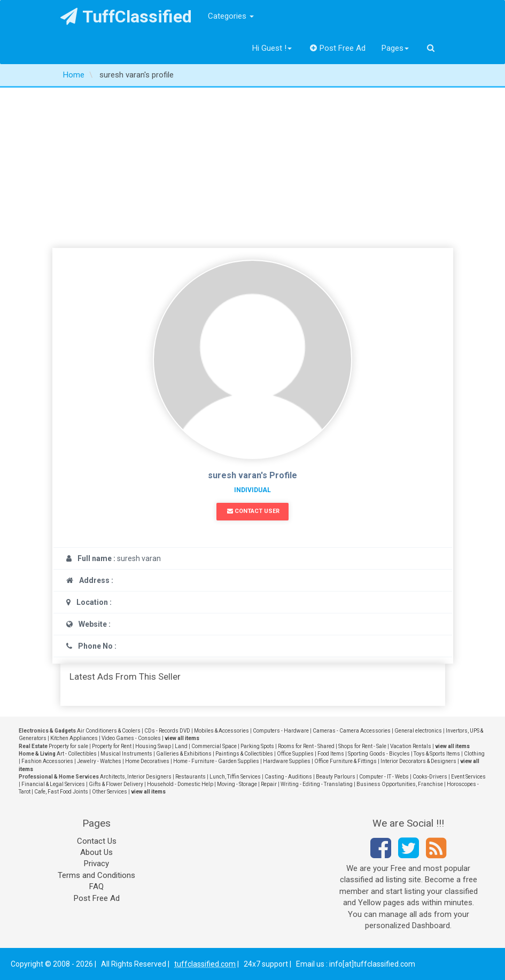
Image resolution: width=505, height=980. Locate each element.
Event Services (468, 777)
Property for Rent (112, 746)
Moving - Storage (237, 784)
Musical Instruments (126, 754)
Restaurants (191, 777)
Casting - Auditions (288, 777)
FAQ (96, 886)
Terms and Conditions (96, 875)
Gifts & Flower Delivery (116, 784)
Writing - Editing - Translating (317, 784)
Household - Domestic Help (180, 784)
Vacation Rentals (411, 746)
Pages (395, 48)
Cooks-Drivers (430, 777)
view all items (182, 738)
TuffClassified (126, 17)
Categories (231, 16)
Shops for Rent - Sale (362, 746)
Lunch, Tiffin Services (235, 777)
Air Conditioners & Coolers (109, 731)
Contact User (253, 511)
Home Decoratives (147, 761)
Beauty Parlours (336, 777)
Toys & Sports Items (437, 754)
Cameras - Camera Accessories (352, 731)
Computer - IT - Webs (384, 777)
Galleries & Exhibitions (184, 754)
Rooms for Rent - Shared (306, 746)
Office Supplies (295, 754)
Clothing (474, 754)
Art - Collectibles (77, 754)
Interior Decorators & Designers (418, 761)
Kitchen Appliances (74, 738)
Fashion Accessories (47, 761)
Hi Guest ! (272, 48)
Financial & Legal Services (53, 784)
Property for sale (68, 746)
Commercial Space (214, 746)
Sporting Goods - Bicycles (379, 754)
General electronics (418, 731)
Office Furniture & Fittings (345, 761)
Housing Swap (153, 746)
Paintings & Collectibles (244, 754)
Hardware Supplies (287, 761)
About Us (96, 852)
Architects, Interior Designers (136, 777)
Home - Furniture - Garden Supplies (216, 761)
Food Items (331, 754)
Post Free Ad (338, 48)
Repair (269, 784)
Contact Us (97, 841)
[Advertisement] (252, 168)
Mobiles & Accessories (222, 731)
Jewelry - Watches (99, 761)
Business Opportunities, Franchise (400, 784)
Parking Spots (257, 746)
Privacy (96, 864)
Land (181, 746)
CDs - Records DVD (167, 731)
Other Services (110, 792)
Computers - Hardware (281, 731)
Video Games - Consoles (131, 738)
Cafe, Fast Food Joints (61, 792)
